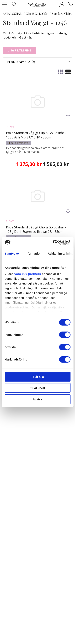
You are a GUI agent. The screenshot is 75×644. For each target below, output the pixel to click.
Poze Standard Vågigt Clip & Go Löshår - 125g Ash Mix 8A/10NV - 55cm (36, 135)
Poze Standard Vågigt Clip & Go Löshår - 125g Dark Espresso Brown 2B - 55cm (36, 229)
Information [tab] (33, 253)
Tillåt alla (38, 377)
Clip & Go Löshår (37, 14)
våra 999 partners (28, 274)
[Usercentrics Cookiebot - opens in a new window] (53, 242)
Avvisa (38, 399)
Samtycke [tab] (12, 253)
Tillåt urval (37, 388)
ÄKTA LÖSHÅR (12, 14)
